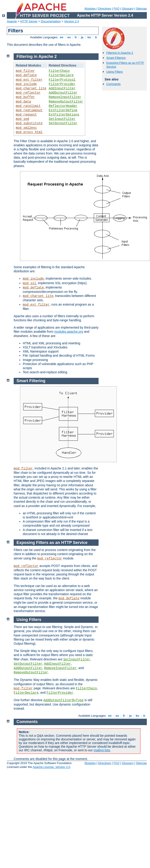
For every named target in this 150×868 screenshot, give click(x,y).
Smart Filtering (116, 58)
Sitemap (141, 9)
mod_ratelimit (28, 106)
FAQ (117, 9)
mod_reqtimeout (29, 110)
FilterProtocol (62, 80)
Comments (113, 84)
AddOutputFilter (63, 93)
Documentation (51, 21)
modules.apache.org (69, 332)
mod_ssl (29, 283)
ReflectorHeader (63, 106)
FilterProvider (62, 84)
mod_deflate (26, 75)
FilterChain (59, 71)
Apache (12, 21)
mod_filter (25, 71)
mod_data (23, 102)
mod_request (26, 115)
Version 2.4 (72, 21)
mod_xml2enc (26, 128)
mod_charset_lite (31, 88)
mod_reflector (28, 93)
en (61, 37)
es (69, 37)
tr (96, 37)
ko (89, 37)
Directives (105, 9)
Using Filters (114, 72)
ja (82, 37)
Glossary (128, 9)
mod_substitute (29, 123)
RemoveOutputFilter (66, 102)
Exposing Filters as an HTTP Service (52, 543)
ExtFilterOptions (64, 115)
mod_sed (22, 119)
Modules (90, 9)
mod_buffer (25, 97)
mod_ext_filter (29, 80)
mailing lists (102, 750)
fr (76, 37)
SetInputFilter (62, 119)
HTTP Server (29, 21)
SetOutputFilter (63, 123)
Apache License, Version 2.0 (51, 767)
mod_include (26, 84)
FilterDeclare (61, 75)
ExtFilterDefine (63, 110)
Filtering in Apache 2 (120, 53)
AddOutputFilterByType (64, 700)
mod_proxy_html (29, 132)
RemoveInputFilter (65, 97)
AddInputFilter (62, 88)
